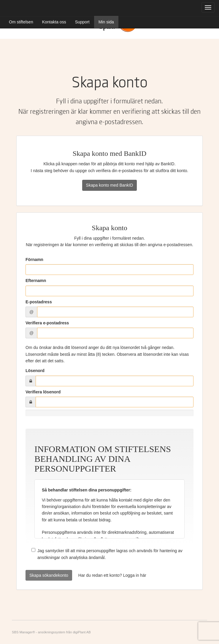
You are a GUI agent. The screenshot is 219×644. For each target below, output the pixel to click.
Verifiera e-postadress (47, 323)
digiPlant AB (82, 632)
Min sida (106, 22)
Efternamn (36, 281)
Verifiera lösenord (43, 392)
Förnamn (34, 259)
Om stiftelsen (21, 22)
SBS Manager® (23, 632)
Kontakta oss (54, 22)
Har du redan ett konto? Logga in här (112, 575)
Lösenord (35, 371)
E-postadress (39, 302)
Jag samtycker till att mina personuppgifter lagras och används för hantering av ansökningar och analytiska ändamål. (107, 554)
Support (82, 22)
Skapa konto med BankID (110, 185)
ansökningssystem (52, 632)
